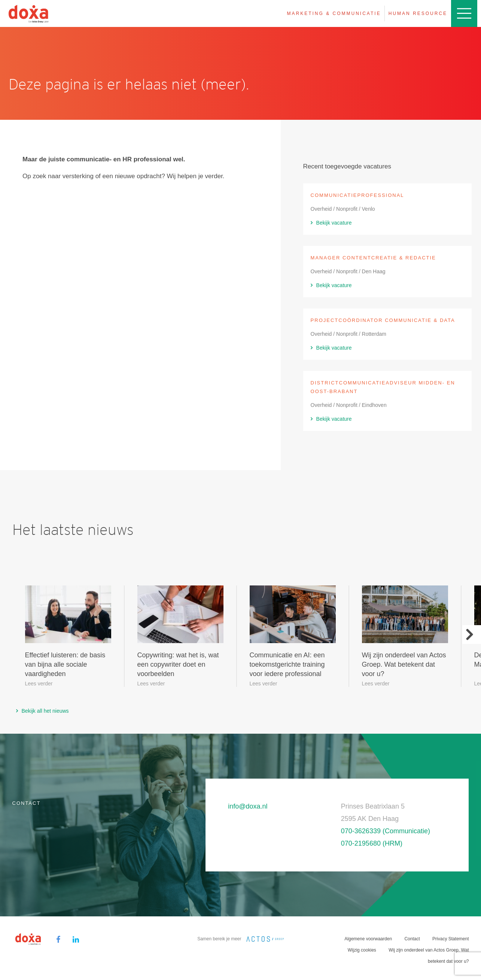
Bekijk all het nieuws (45, 711)
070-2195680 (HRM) (372, 843)
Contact (412, 939)
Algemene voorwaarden (368, 939)
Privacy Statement (450, 939)
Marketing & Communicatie (334, 13)
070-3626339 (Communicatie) (386, 831)
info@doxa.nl (248, 806)
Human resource (418, 13)
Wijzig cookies (362, 950)
